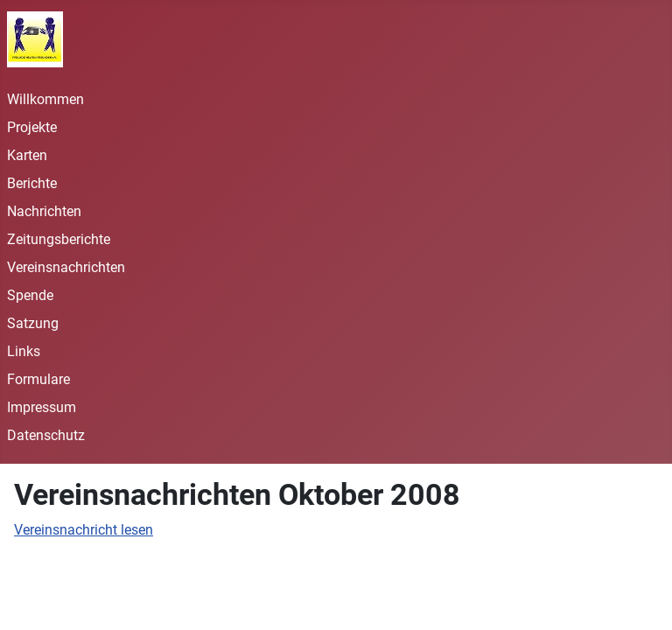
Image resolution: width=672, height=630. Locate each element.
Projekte (32, 127)
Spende (30, 295)
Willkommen (45, 99)
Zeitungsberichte (59, 239)
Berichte (32, 183)
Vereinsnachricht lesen (84, 530)
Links (24, 351)
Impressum (42, 407)
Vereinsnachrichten (66, 267)
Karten (27, 155)
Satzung (33, 323)
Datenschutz (46, 435)
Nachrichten (44, 211)
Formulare (38, 379)
